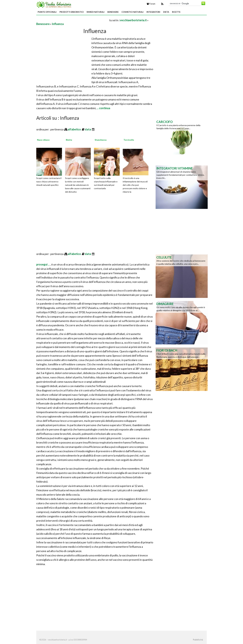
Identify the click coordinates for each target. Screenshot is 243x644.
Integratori (153, 12)
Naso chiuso (43, 140)
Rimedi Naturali (96, 12)
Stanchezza (101, 140)
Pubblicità (198, 640)
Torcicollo (129, 140)
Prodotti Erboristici (72, 12)
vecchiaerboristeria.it (133, 20)
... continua (103, 108)
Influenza (58, 24)
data (88, 129)
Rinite (69, 140)
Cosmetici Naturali (133, 12)
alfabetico (75, 129)
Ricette (176, 12)
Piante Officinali (47, 12)
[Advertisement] (73, 20)
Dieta (166, 12)
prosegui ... (43, 264)
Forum (151, 4)
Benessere (113, 12)
